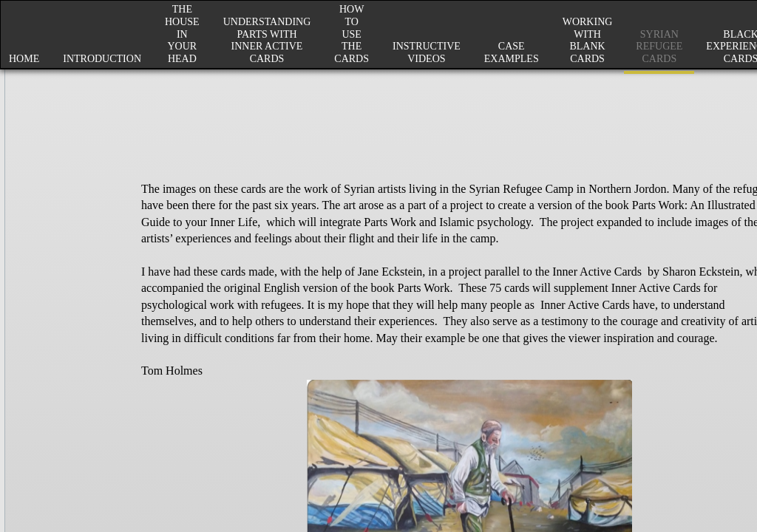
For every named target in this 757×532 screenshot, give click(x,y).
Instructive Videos (427, 52)
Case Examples (512, 52)
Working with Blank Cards (588, 40)
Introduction (102, 59)
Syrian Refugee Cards (659, 47)
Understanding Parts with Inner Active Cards (267, 40)
